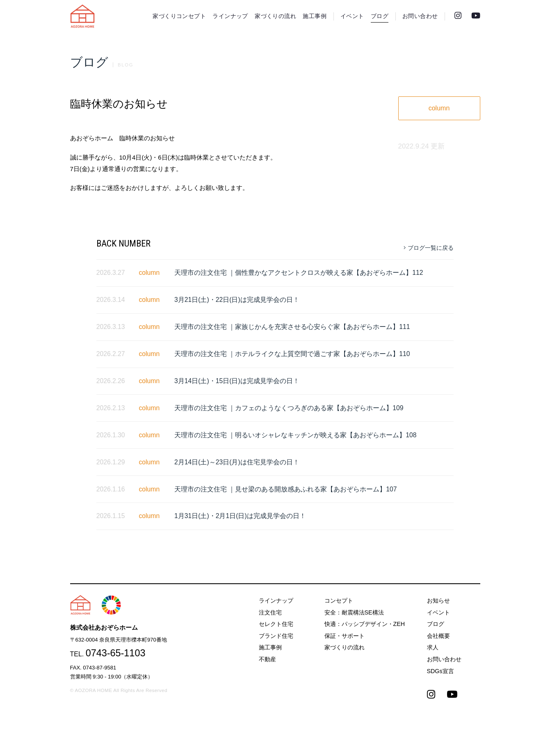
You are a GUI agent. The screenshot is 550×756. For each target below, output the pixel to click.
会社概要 (438, 636)
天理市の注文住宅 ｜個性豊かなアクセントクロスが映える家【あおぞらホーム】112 (299, 273)
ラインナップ (230, 16)
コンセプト (339, 601)
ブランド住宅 (276, 636)
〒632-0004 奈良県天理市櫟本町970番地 (119, 640)
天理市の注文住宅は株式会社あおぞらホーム (82, 16)
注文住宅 (270, 612)
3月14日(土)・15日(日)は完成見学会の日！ (237, 381)
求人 (433, 647)
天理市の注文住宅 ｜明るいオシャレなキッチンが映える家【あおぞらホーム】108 (296, 435)
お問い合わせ (420, 16)
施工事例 (315, 16)
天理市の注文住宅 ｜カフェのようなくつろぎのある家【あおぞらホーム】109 (289, 408)
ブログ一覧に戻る (429, 248)
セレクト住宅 (276, 624)
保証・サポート (345, 636)
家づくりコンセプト (179, 16)
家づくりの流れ (275, 16)
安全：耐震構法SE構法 (354, 612)
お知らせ (438, 601)
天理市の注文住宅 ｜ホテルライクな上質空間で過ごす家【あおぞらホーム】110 (292, 354)
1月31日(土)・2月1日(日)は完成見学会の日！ (240, 516)
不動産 (267, 659)
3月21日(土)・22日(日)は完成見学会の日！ (237, 300)
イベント (352, 16)
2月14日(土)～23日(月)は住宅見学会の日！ (237, 462)
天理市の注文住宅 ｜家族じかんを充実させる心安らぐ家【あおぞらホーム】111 (292, 327)
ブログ (380, 16)
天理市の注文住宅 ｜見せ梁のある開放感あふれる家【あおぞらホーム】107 (286, 489)
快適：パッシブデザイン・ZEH (365, 624)
